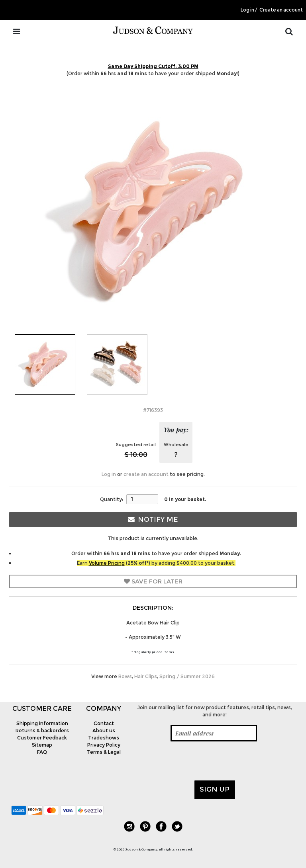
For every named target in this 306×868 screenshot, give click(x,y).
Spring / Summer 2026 (187, 676)
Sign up (215, 789)
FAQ (42, 752)
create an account (146, 474)
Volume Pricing (107, 563)
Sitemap (42, 745)
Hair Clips (146, 676)
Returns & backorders (42, 730)
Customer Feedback (42, 738)
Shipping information (42, 723)
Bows (125, 676)
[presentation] (195, 761)
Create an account (281, 10)
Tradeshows (104, 738)
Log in (247, 10)
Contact (104, 723)
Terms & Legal (104, 752)
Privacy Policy (104, 745)
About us (104, 730)
